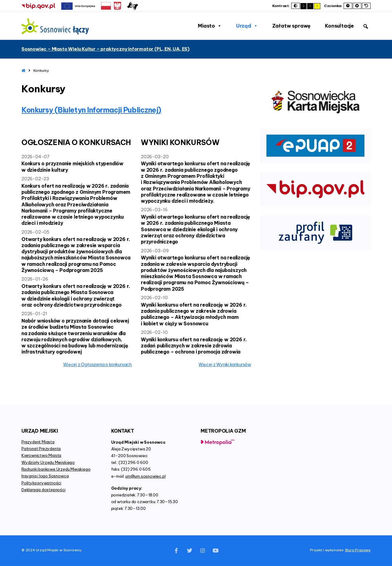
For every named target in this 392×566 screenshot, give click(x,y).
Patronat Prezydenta (41, 449)
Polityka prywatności (41, 483)
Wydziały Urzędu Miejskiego (48, 462)
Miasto (210, 26)
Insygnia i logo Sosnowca (45, 476)
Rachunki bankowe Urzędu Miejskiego (56, 469)
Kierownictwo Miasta (41, 455)
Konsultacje (339, 26)
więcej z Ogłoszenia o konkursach (97, 365)
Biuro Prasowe (358, 550)
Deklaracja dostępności (43, 490)
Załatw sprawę (291, 26)
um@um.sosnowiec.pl (145, 476)
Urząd (247, 26)
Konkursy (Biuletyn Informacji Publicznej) (91, 110)
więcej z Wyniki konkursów (225, 365)
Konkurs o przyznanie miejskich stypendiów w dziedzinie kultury (72, 166)
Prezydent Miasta (38, 442)
